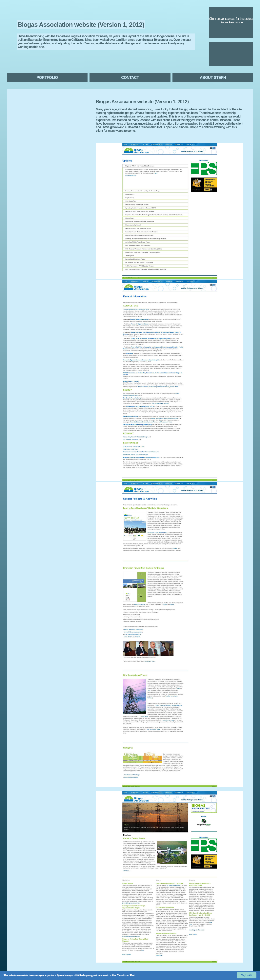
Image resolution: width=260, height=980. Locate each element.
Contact (130, 77)
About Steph (213, 77)
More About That (126, 975)
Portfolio (47, 77)
